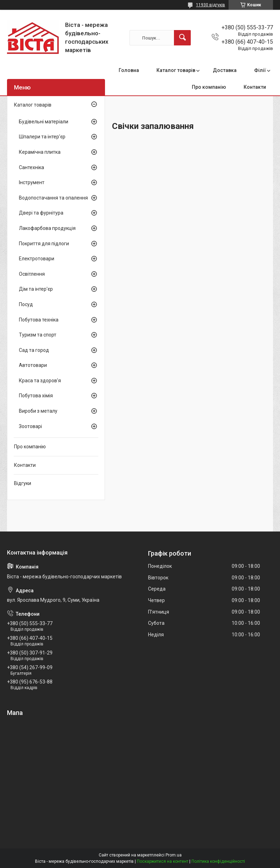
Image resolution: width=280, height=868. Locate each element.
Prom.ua (174, 855)
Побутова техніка (39, 320)
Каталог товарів (176, 70)
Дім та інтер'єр (36, 289)
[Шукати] (182, 38)
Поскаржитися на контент (163, 861)
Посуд (26, 304)
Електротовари (37, 259)
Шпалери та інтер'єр (42, 137)
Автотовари (33, 365)
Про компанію (209, 87)
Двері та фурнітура (41, 213)
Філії (260, 70)
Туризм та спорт (38, 335)
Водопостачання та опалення (53, 198)
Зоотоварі (30, 426)
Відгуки (23, 483)
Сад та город (34, 350)
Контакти (255, 87)
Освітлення (32, 274)
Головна (129, 70)
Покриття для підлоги (44, 244)
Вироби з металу (38, 411)
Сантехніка (31, 167)
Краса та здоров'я (40, 381)
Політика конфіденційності (218, 861)
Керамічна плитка (40, 152)
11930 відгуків (211, 5)
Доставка (225, 70)
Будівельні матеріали (44, 122)
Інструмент (32, 182)
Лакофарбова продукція (47, 228)
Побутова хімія (36, 396)
